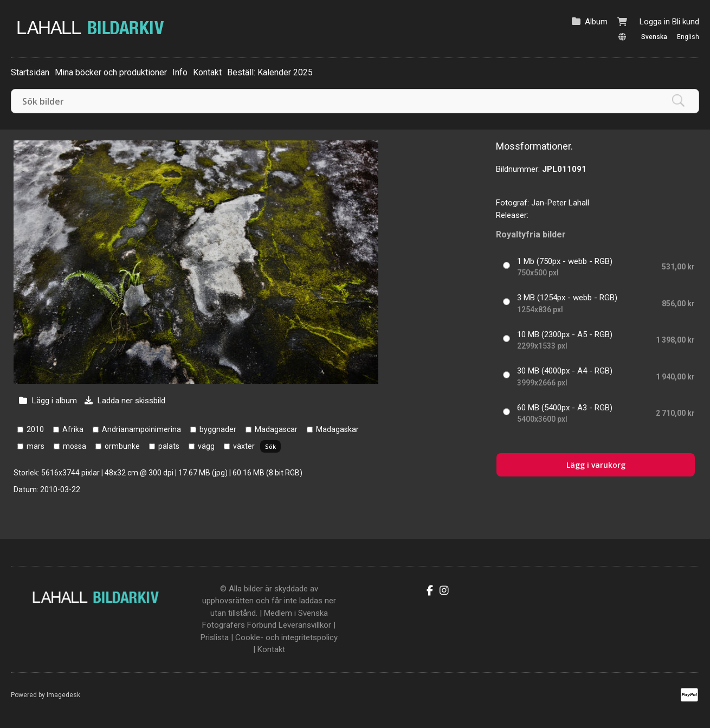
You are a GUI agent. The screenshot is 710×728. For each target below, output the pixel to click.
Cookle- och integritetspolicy (286, 637)
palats (169, 446)
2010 (35, 429)
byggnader (218, 429)
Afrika (73, 429)
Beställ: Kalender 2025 (270, 72)
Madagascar (276, 429)
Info (180, 72)
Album (596, 22)
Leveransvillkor (305, 625)
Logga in (655, 22)
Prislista (215, 637)
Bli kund (686, 22)
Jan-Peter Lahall (560, 203)
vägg (206, 446)
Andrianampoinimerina (141, 429)
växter (244, 446)
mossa (75, 446)
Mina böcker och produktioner (111, 72)
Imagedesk (63, 695)
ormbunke (122, 446)
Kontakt (207, 72)
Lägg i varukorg (596, 465)
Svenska (654, 37)
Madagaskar (337, 429)
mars (35, 446)
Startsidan (30, 72)
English (688, 37)
